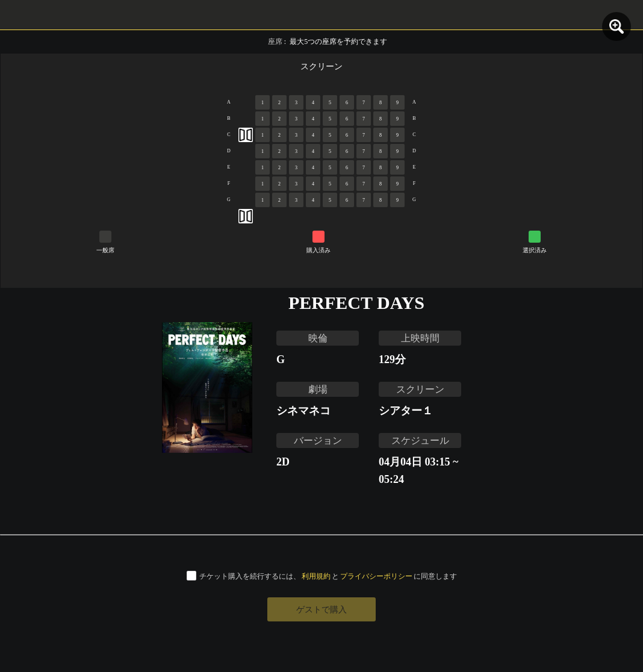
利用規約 (316, 576)
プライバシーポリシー (376, 576)
